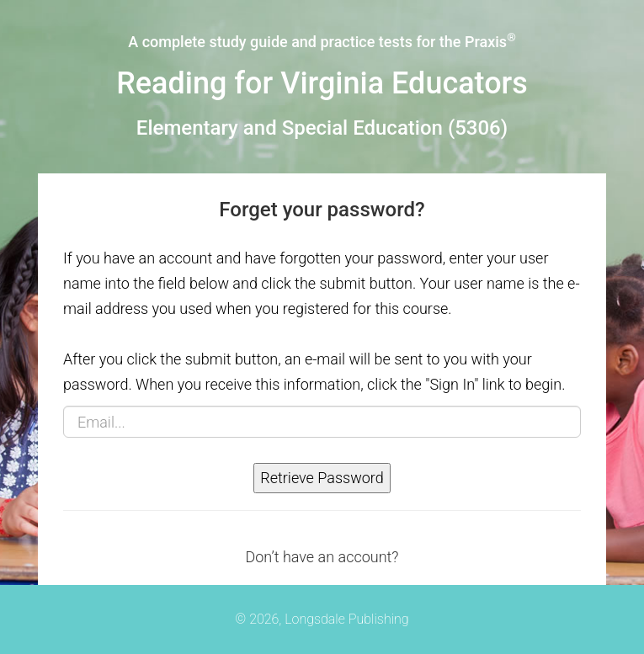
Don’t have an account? (322, 557)
